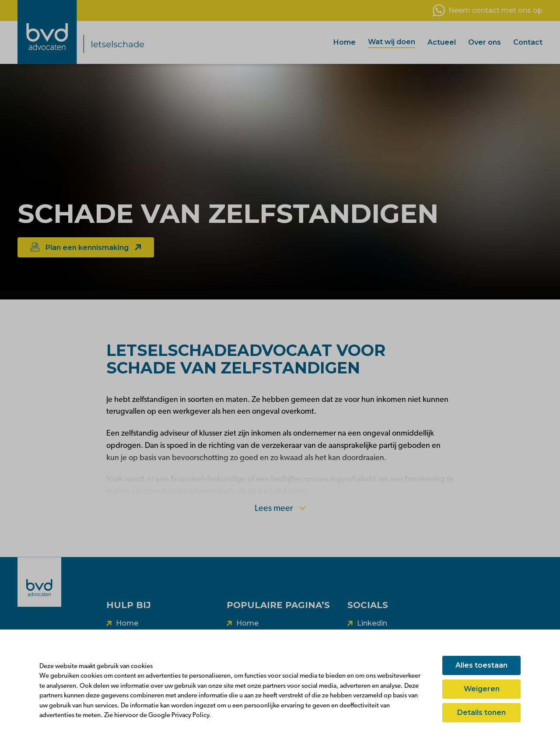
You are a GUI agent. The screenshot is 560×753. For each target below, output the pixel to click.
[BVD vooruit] (107, 32)
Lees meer (280, 509)
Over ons (485, 42)
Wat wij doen (392, 42)
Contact (528, 42)
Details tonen (481, 713)
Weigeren (482, 689)
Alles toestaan (481, 665)
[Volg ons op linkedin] (367, 623)
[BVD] (39, 582)
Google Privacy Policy (179, 716)
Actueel (442, 42)
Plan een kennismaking (86, 247)
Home (345, 42)
